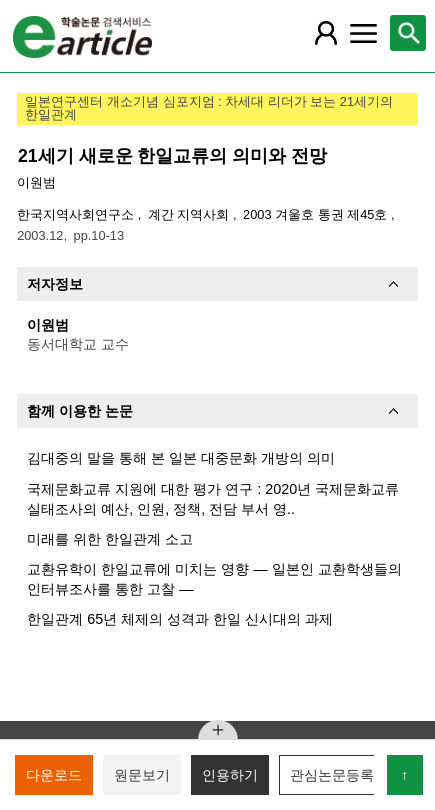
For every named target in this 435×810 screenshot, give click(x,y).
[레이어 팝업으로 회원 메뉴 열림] (325, 33)
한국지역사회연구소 (77, 214)
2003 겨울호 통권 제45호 (317, 214)
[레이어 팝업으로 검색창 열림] (408, 33)
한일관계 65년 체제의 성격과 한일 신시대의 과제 (180, 619)
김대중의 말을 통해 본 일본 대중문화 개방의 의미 (181, 458)
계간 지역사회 (190, 214)
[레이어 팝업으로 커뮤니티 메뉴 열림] (364, 33)
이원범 (36, 182)
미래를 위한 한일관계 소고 (110, 539)
